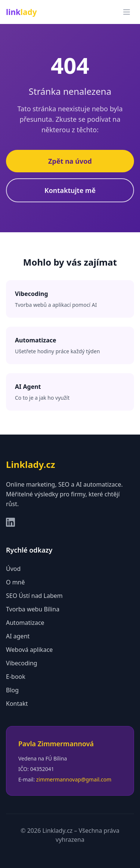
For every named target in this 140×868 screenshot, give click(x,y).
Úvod (13, 569)
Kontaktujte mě (70, 190)
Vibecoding (22, 663)
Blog (12, 690)
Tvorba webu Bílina (33, 609)
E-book (16, 677)
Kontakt (17, 704)
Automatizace (25, 623)
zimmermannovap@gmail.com (74, 779)
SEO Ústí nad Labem (34, 596)
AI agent (18, 636)
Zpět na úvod (70, 161)
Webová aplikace (29, 650)
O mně (15, 582)
